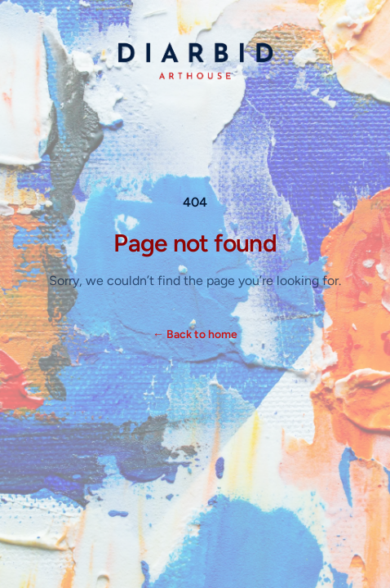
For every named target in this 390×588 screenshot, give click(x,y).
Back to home (195, 334)
